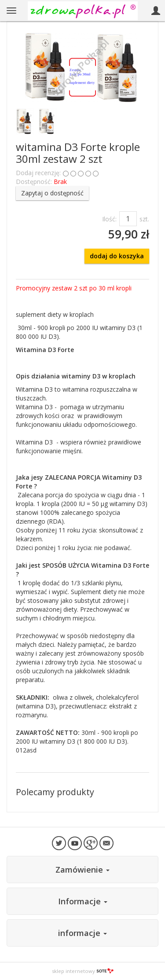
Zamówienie (82, 870)
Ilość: (109, 219)
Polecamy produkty (55, 792)
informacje (82, 933)
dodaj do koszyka (117, 256)
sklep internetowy (83, 971)
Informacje (83, 901)
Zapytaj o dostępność (52, 193)
